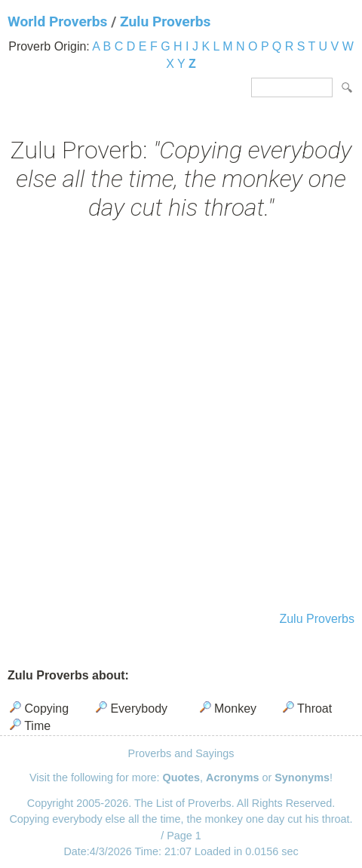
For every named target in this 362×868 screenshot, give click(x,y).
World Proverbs (57, 21)
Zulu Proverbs (165, 21)
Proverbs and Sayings (181, 753)
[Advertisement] (181, 418)
